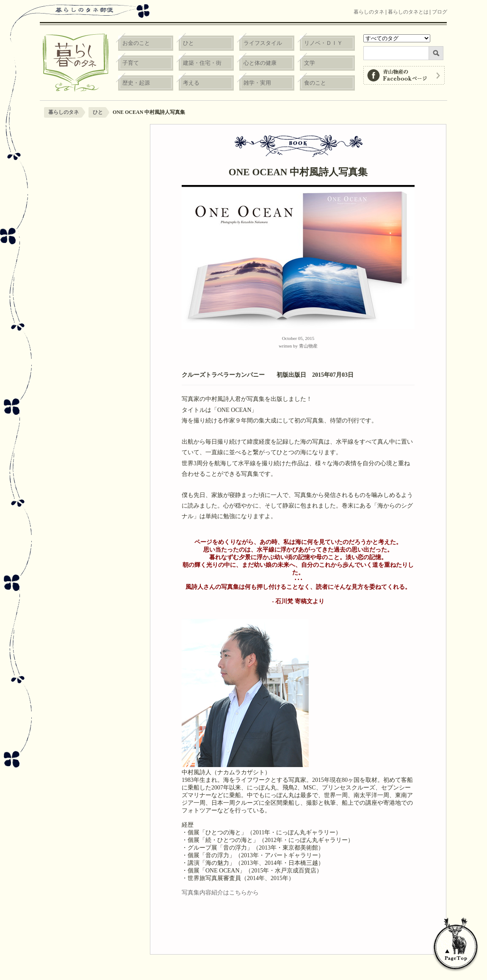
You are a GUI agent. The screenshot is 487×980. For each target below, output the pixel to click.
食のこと (315, 83)
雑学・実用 (257, 83)
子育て (131, 63)
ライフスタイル (263, 43)
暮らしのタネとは (408, 12)
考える (191, 83)
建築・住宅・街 (202, 63)
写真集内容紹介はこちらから (220, 893)
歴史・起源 (136, 83)
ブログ (440, 12)
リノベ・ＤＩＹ (323, 43)
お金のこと (136, 43)
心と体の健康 (260, 63)
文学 (310, 63)
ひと (188, 43)
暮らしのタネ (369, 12)
